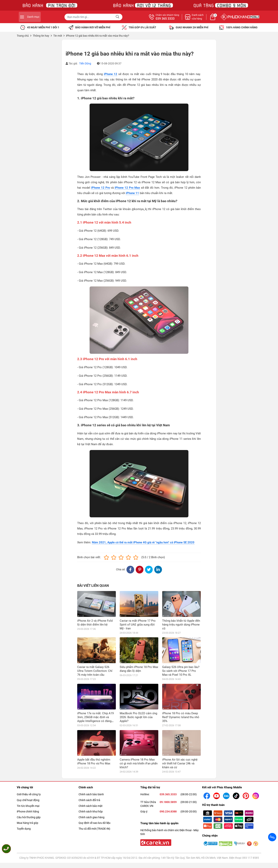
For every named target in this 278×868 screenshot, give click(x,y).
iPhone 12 (111, 74)
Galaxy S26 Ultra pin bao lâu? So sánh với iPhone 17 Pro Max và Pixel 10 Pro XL (181, 671)
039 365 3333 (207, 19)
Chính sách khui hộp (91, 811)
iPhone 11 (132, 193)
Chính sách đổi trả (89, 800)
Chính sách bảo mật (91, 806)
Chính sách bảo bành (91, 794)
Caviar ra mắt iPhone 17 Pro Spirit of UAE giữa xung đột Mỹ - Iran (138, 625)
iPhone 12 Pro (100, 188)
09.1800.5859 (168, 802)
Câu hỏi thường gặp (29, 817)
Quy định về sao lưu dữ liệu (95, 823)
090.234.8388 (168, 811)
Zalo (272, 837)
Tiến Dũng (85, 63)
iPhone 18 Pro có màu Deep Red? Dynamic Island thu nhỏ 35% (181, 717)
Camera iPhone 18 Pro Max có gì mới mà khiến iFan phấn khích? (139, 763)
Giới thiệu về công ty (29, 794)
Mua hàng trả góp (28, 823)
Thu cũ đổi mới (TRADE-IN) (94, 829)
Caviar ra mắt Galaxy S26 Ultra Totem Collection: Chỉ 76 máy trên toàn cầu (95, 671)
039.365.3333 (168, 794)
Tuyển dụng (24, 829)
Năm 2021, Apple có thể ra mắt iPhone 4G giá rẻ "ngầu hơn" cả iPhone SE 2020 (143, 542)
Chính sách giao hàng (92, 817)
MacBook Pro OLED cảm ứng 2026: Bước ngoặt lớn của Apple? (138, 717)
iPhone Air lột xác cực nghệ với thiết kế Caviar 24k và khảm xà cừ (180, 763)
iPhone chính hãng (28, 811)
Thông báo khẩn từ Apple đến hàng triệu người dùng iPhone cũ (181, 625)
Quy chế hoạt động (28, 800)
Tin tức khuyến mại (28, 806)
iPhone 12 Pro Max (127, 188)
